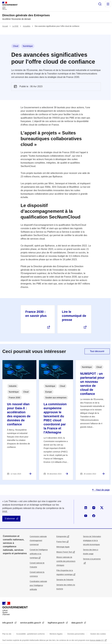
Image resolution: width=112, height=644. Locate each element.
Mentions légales (56, 634)
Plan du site (7, 634)
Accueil (5, 26)
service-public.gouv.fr (31, 623)
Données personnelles (76, 634)
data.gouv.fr (77, 623)
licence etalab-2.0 (97, 640)
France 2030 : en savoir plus (36, 314)
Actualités (27, 26)
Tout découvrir (97, 351)
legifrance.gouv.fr (56, 623)
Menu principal (108, 4)
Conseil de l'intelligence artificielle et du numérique (39, 554)
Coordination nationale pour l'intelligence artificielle (38, 585)
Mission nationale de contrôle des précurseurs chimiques (66, 561)
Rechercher (100, 4)
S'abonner (10, 519)
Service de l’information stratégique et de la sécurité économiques (92, 541)
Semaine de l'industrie (65, 580)
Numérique (28, 46)
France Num (61, 542)
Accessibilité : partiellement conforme (30, 634)
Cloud (16, 46)
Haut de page (102, 490)
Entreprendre (61, 536)
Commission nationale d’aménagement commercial (38, 541)
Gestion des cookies (98, 634)
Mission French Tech (64, 552)
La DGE (15, 26)
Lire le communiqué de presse (74, 316)
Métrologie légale (63, 547)
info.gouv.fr (8, 623)
